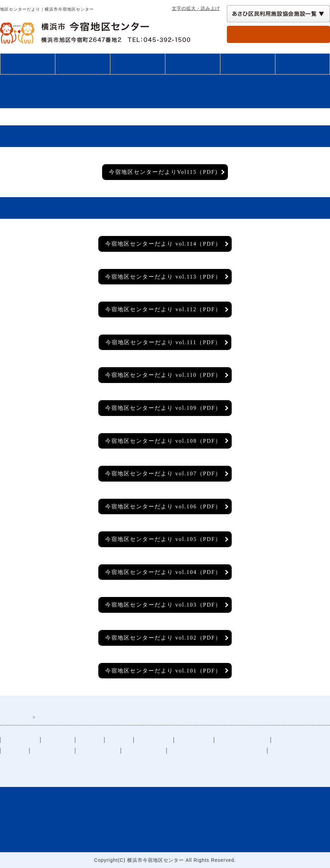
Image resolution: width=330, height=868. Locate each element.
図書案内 (247, 64)
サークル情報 (194, 740)
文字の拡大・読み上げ (196, 8)
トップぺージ (20, 740)
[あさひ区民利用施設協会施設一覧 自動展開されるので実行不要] (278, 14)
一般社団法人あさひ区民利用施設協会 (81, 762)
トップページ (27, 64)
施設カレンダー (52, 751)
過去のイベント (98, 751)
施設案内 (137, 64)
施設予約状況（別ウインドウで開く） (217, 751)
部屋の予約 (279, 34)
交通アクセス (302, 64)
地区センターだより (242, 740)
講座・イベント (193, 64)
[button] (278, 14)
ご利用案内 (83, 64)
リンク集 (15, 751)
